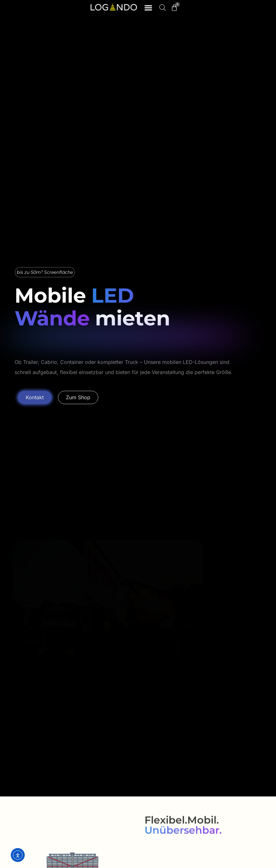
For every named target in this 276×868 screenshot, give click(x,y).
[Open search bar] (163, 7)
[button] (148, 8)
